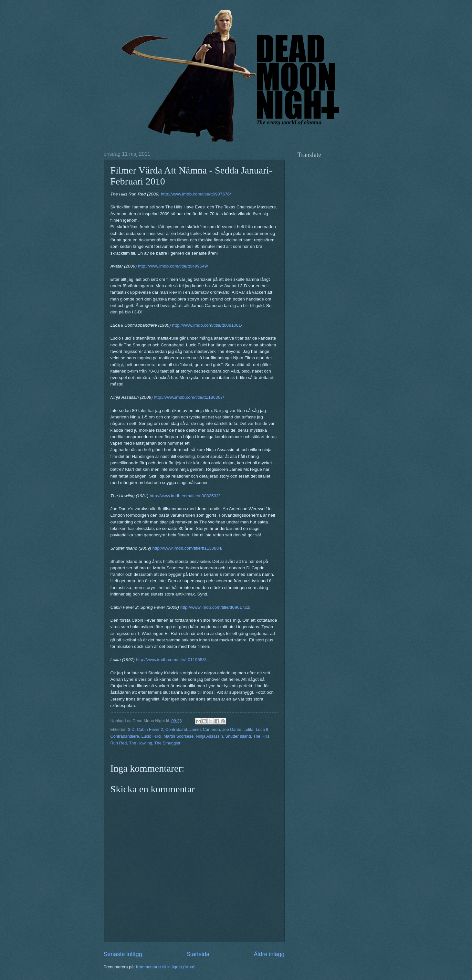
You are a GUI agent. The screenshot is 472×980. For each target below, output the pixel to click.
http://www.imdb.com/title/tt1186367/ (189, 397)
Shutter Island (238, 736)
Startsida (198, 954)
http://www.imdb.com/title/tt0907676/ (196, 194)
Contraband (176, 729)
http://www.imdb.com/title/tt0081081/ (207, 325)
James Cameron (205, 729)
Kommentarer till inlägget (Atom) (166, 967)
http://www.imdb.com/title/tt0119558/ (171, 660)
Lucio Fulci (151, 736)
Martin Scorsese (178, 736)
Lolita (249, 729)
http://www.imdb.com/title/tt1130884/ (188, 548)
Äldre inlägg (269, 954)
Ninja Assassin (209, 736)
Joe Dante (232, 729)
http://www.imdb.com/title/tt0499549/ (173, 266)
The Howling (141, 743)
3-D (131, 729)
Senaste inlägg (123, 954)
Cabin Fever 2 (150, 729)
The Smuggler (168, 743)
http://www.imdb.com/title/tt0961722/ (215, 607)
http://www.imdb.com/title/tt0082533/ (185, 496)
